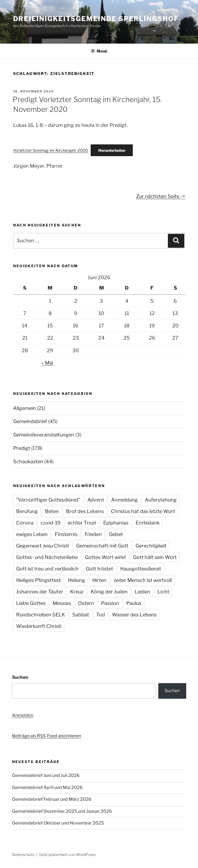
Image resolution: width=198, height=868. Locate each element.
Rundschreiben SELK (41, 615)
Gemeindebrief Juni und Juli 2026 (46, 775)
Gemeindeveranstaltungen (44, 435)
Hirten (99, 580)
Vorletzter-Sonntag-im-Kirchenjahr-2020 (51, 150)
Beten (52, 511)
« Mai (47, 363)
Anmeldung (124, 500)
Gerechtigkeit (151, 546)
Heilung (77, 580)
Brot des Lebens (85, 511)
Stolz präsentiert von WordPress (67, 854)
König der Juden (109, 592)
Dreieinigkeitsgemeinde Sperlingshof (96, 19)
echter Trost (82, 523)
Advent (96, 500)
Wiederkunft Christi (39, 626)
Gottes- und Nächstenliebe (47, 557)
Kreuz (77, 592)
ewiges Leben (32, 534)
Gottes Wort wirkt (105, 557)
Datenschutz (23, 854)
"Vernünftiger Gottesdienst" (48, 500)
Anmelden (23, 715)
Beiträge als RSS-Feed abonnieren (47, 736)
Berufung (27, 511)
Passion (110, 603)
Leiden (143, 592)
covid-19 (51, 523)
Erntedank (148, 523)
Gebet (116, 534)
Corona (25, 523)
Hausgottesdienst (141, 569)
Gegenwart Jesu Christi (43, 546)
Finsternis (66, 534)
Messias (62, 603)
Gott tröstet (99, 569)
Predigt (22, 448)
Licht (163, 592)
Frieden (93, 534)
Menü (99, 51)
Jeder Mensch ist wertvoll (143, 580)
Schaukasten (28, 461)
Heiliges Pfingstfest (38, 580)
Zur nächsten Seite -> (161, 196)
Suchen (20, 677)
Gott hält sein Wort (155, 557)
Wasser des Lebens (134, 615)
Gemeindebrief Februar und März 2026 (52, 799)
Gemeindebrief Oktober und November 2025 (58, 823)
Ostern (86, 603)
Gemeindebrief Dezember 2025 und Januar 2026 (62, 811)
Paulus (134, 603)
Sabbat (81, 615)
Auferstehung (161, 500)
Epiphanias (116, 523)
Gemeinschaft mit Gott (102, 546)
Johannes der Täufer (40, 592)
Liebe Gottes (31, 603)
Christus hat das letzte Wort (143, 511)
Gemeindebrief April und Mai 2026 (47, 787)
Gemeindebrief (30, 421)
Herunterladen (112, 150)
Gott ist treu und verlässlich (47, 569)
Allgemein (25, 408)
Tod (101, 615)
